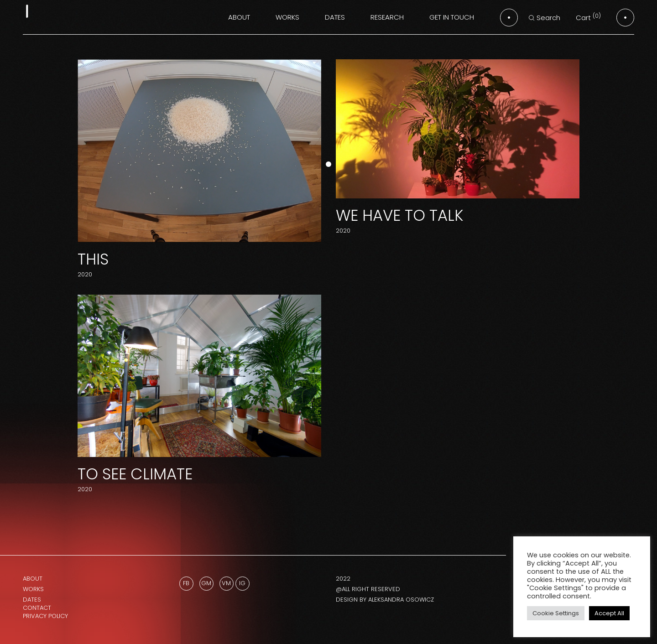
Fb (186, 583)
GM (206, 583)
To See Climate (135, 474)
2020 (85, 274)
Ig (242, 583)
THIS (93, 259)
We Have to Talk (400, 215)
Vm (226, 583)
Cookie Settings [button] (556, 613)
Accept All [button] (609, 613)
